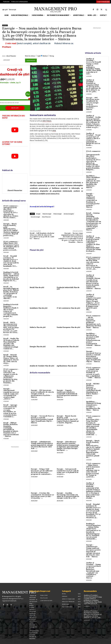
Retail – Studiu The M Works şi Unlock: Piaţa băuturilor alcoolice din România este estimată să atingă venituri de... (11, 344)
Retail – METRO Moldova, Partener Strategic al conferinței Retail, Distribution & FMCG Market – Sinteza (94, 390)
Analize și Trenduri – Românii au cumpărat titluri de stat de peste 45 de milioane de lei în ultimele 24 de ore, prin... (93, 86)
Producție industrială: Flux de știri (68, 288)
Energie (5, 25)
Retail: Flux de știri (37, 287)
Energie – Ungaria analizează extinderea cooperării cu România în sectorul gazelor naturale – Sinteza (68, 394)
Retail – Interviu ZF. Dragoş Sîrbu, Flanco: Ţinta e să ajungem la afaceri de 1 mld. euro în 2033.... (11, 359)
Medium (45, 56)
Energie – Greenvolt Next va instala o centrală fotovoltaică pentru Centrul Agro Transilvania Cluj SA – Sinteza (42, 419)
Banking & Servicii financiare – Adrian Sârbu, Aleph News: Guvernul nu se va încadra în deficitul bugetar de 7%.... (11, 277)
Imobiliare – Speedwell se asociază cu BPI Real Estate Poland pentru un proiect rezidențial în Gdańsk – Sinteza (93, 340)
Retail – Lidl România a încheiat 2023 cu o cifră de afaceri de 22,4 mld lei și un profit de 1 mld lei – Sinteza (42, 236)
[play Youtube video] (15, 130)
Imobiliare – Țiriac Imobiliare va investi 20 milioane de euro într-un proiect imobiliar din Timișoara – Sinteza (93, 182)
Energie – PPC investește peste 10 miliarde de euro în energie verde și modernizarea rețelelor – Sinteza (42, 394)
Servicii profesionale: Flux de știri (43, 268)
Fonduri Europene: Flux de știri (68, 327)
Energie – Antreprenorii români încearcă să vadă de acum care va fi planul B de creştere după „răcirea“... (11, 394)
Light (39, 56)
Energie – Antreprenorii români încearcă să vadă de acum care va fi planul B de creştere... (68, 472)
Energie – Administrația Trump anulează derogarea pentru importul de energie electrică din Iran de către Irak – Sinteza (93, 551)
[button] (106, 10)
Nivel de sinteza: (30, 56)
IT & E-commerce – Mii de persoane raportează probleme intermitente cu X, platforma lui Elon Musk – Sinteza (94, 322)
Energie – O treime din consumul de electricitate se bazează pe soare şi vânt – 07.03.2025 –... (42, 496)
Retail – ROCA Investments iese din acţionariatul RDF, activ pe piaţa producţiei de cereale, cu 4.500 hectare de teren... (11, 328)
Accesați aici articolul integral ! (42, 206)
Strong (52, 56)
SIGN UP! (15, 108)
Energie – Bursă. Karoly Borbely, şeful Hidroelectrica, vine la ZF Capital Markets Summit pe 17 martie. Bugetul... (68, 419)
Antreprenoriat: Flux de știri (68, 347)
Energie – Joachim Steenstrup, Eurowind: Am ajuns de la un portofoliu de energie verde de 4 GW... (68, 496)
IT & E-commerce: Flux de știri (68, 308)
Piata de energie (47, 214)
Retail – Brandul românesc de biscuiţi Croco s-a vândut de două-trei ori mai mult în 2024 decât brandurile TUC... (11, 261)
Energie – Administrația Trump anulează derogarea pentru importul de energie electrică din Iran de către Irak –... (42, 445)
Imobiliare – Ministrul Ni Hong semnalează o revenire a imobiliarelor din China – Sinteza (93, 406)
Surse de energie (35, 217)
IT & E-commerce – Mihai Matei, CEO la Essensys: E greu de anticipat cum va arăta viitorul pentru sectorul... (11, 246)
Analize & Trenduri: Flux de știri (42, 366)
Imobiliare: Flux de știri (39, 308)
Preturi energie (57, 214)
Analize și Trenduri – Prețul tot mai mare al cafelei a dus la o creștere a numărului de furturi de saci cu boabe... (93, 139)
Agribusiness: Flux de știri (67, 366)
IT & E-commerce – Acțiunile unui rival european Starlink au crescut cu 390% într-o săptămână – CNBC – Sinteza (93, 373)
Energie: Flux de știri (38, 347)
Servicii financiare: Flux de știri (69, 268)
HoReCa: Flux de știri (38, 327)
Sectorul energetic (69, 214)
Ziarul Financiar (11, 56)
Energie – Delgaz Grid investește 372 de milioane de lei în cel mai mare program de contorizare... (42, 472)
